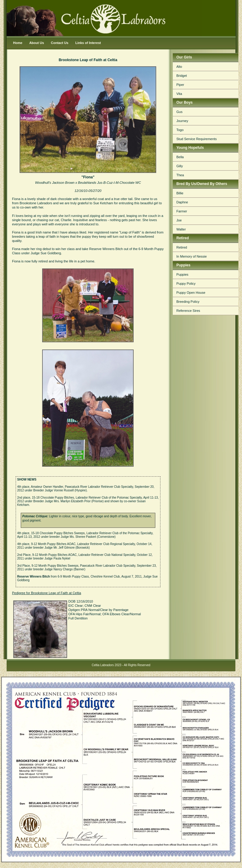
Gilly (180, 166)
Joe (179, 220)
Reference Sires (188, 311)
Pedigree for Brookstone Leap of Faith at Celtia (47, 593)
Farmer (182, 211)
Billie (180, 193)
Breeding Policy (188, 302)
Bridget (182, 76)
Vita (179, 94)
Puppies (182, 274)
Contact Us (60, 43)
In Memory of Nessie (192, 256)
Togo (180, 130)
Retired (182, 247)
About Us (37, 43)
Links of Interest (88, 43)
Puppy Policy (186, 284)
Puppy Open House (191, 293)
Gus (179, 112)
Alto (179, 67)
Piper (180, 85)
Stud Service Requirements (197, 139)
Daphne (182, 202)
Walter (181, 229)
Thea (180, 175)
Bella (180, 157)
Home (18, 43)
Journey (182, 121)
